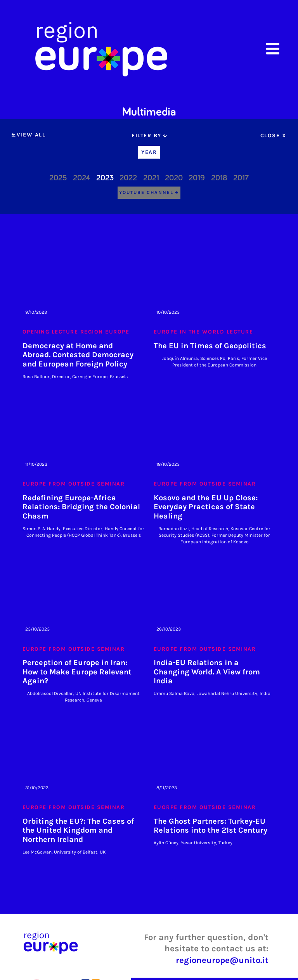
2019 (197, 178)
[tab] (149, 136)
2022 (128, 178)
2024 (81, 178)
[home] (101, 49)
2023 (105, 178)
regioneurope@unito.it (222, 960)
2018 (219, 178)
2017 (241, 178)
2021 (151, 178)
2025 (58, 178)
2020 (174, 178)
